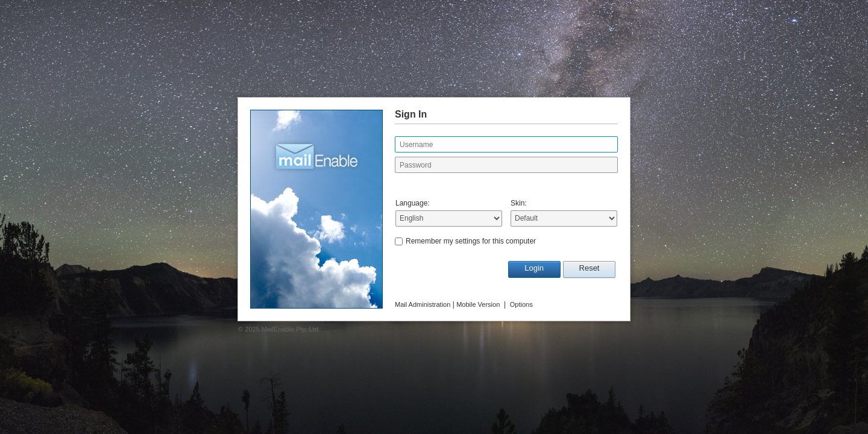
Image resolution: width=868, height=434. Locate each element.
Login (534, 268)
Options (521, 304)
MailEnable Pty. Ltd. (291, 329)
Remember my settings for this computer (471, 241)
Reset (590, 268)
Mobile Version (478, 304)
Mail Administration (423, 304)
